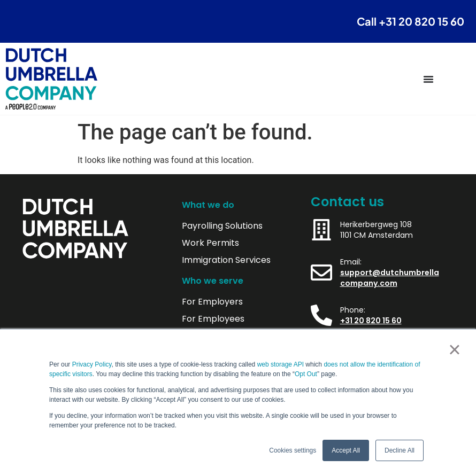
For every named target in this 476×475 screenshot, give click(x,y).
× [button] (454, 349)
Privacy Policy (92, 364)
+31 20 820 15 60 (371, 321)
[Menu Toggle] (428, 79)
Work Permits (210, 243)
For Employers (212, 302)
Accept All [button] (346, 450)
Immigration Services (226, 260)
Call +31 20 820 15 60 (410, 21)
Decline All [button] (400, 450)
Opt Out (306, 374)
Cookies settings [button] (293, 450)
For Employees (213, 319)
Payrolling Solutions (222, 226)
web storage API (282, 364)
